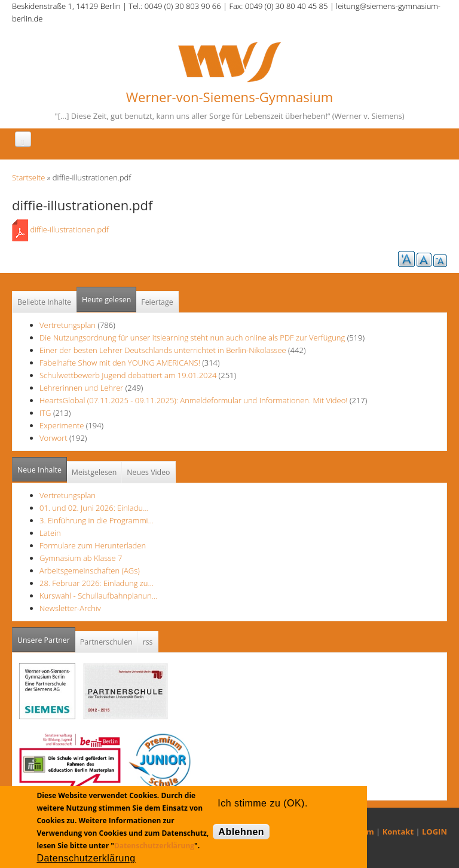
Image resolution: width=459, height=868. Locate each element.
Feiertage (157, 302)
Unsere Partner (46, 637)
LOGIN (434, 832)
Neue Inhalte (39, 470)
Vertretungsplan (68, 325)
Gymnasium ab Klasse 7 (81, 558)
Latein (50, 533)
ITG (45, 413)
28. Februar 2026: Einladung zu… (97, 583)
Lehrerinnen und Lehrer (81, 388)
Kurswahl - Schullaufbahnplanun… (98, 596)
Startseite (28, 177)
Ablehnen (241, 832)
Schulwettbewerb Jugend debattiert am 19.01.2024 (128, 375)
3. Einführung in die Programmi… (97, 520)
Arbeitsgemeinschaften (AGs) (90, 571)
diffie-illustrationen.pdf (69, 229)
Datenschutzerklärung (154, 846)
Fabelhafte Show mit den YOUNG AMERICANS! (120, 363)
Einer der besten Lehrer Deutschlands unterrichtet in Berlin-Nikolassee (163, 350)
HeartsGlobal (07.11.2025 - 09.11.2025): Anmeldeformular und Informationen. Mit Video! (193, 400)
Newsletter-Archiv (70, 608)
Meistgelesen (94, 472)
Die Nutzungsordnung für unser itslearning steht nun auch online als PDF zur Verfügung (192, 338)
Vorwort (53, 438)
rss (148, 642)
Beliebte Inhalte (44, 302)
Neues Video (148, 472)
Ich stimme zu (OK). (262, 803)
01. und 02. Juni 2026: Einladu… (94, 508)
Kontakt (398, 832)
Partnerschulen (106, 642)
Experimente (62, 425)
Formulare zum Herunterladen (93, 545)
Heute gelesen (106, 300)
